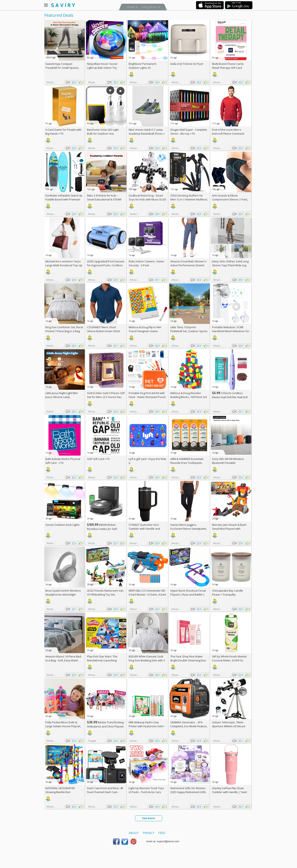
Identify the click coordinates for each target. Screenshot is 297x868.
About (134, 833)
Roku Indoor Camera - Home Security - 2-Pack (146, 263)
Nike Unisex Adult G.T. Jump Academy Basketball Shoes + (147, 134)
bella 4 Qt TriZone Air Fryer (187, 64)
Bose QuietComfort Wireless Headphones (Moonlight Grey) (63, 594)
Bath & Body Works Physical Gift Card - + (63, 461)
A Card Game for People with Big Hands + (63, 132)
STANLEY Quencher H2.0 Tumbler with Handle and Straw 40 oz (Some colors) (145, 529)
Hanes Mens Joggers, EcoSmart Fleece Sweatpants (188, 527)
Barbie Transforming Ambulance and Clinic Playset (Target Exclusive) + (105, 726)
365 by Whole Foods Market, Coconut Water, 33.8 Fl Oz (230, 658)
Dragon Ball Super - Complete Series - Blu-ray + (189, 132)
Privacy (148, 833)
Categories (149, 7)
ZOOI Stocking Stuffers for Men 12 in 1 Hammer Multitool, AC (189, 199)
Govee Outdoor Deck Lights (62, 525)
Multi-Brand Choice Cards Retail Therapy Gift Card (228, 66)
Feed (162, 833)
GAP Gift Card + (98, 459)
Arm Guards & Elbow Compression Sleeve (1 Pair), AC (230, 199)
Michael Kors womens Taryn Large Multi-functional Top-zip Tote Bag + (64, 265)
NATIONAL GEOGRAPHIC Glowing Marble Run (60, 790)
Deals (131, 7)
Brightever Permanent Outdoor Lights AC (143, 66)
